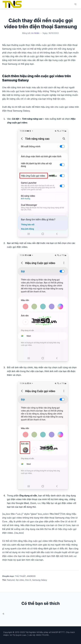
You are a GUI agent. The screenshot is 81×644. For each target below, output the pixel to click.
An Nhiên (35, 33)
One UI (28, 580)
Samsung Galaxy (40, 580)
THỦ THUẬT (20, 576)
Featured (11, 580)
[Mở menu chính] (75, 4)
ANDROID (31, 576)
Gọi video (20, 580)
